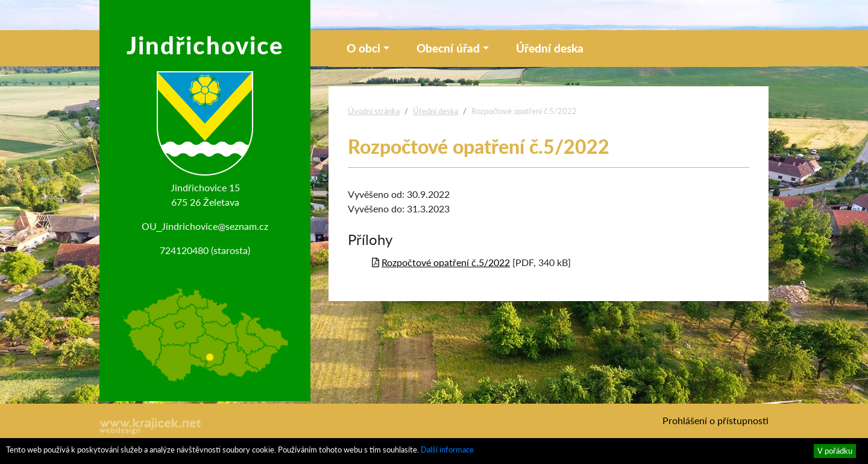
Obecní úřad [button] (448, 48)
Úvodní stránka (374, 111)
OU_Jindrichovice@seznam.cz (205, 226)
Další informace (447, 450)
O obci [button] (363, 48)
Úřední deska (550, 48)
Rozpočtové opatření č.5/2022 (446, 262)
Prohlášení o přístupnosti (715, 420)
